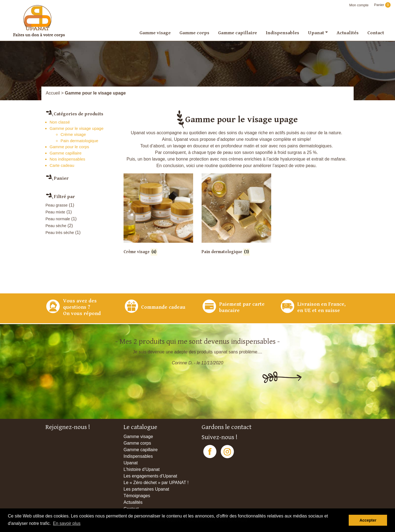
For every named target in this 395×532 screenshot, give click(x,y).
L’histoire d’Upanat (142, 469)
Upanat (316, 33)
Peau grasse (57, 205)
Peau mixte (55, 212)
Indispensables (282, 33)
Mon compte (359, 5)
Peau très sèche (60, 233)
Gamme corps (194, 33)
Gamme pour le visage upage (77, 128)
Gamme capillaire (237, 33)
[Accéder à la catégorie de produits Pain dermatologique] (236, 218)
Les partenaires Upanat (146, 489)
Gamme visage (155, 33)
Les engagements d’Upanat (150, 476)
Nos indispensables (67, 159)
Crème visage (73, 134)
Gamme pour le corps (69, 147)
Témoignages (137, 496)
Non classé (60, 122)
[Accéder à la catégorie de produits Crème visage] (158, 218)
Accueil (53, 93)
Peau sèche (56, 226)
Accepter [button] (368, 520)
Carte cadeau (62, 165)
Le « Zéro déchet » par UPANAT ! (156, 483)
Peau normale (58, 219)
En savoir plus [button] (67, 523)
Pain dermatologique (79, 141)
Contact (376, 33)
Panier (382, 5)
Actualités (348, 33)
